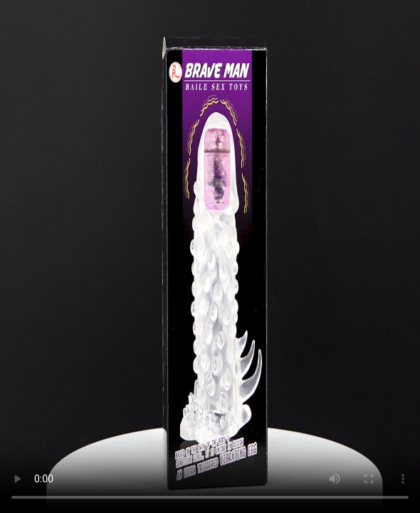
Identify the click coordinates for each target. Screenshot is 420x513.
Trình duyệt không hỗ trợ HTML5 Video (210, 256)
